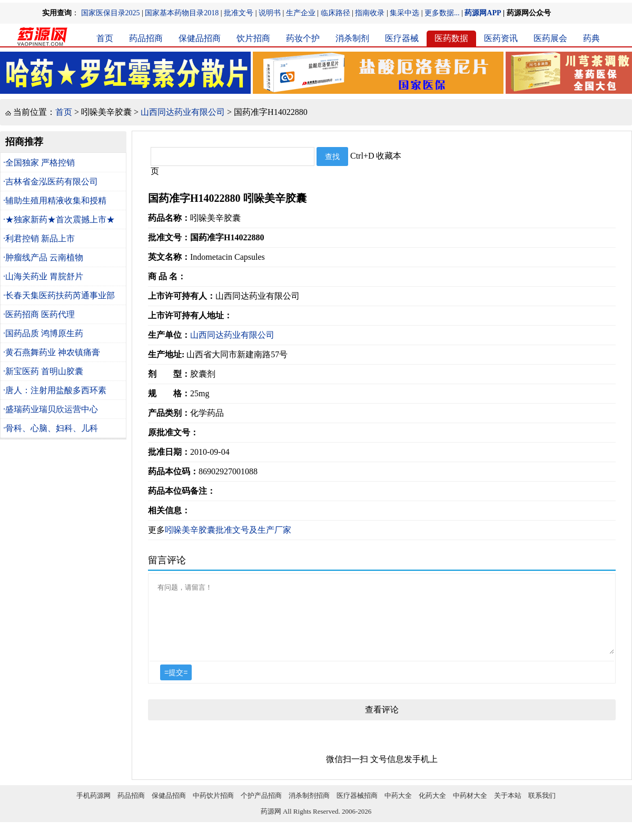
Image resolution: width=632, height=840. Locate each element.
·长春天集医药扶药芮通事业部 (59, 295)
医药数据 (451, 38)
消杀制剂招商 (309, 808)
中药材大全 (470, 808)
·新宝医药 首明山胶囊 (43, 371)
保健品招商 (200, 38)
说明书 (270, 13)
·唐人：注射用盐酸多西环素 (55, 390)
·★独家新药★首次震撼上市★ (59, 219)
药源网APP (483, 13)
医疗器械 (402, 38)
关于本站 (508, 808)
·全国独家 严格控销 (39, 163)
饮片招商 (253, 38)
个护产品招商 (261, 808)
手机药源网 (93, 808)
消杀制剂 (352, 38)
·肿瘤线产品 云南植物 (43, 257)
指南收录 (370, 13)
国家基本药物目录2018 (182, 13)
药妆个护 (303, 38)
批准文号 (239, 13)
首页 (105, 38)
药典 (591, 38)
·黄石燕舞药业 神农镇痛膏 (52, 352)
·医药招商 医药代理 (39, 314)
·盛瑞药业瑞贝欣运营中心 (51, 409)
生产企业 (301, 13)
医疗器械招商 (357, 808)
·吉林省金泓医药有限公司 (51, 182)
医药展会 (550, 38)
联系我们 (542, 808)
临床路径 (335, 13)
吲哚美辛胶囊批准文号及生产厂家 (228, 530)
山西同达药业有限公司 (183, 112)
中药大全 (398, 808)
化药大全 (432, 808)
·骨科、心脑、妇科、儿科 (51, 428)
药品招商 (146, 38)
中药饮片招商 (213, 808)
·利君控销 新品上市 (39, 238)
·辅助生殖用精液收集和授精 (55, 201)
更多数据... (442, 13)
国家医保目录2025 (111, 13)
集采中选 (404, 13)
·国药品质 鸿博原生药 (43, 333)
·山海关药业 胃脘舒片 (43, 276)
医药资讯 (501, 38)
